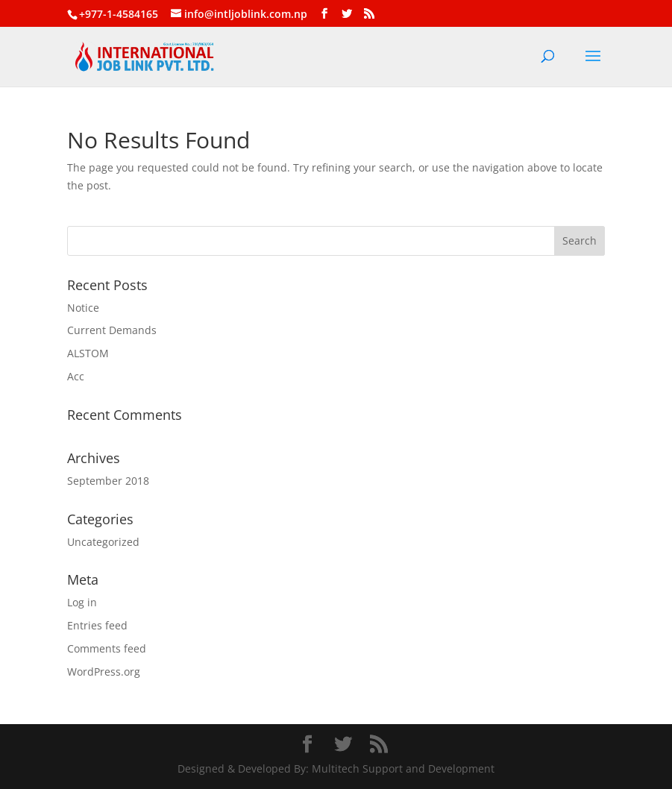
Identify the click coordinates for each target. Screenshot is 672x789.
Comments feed (107, 648)
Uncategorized (103, 542)
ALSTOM (88, 353)
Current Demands (112, 330)
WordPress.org (104, 672)
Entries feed (97, 625)
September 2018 (108, 481)
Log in (82, 602)
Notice (83, 308)
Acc (76, 376)
